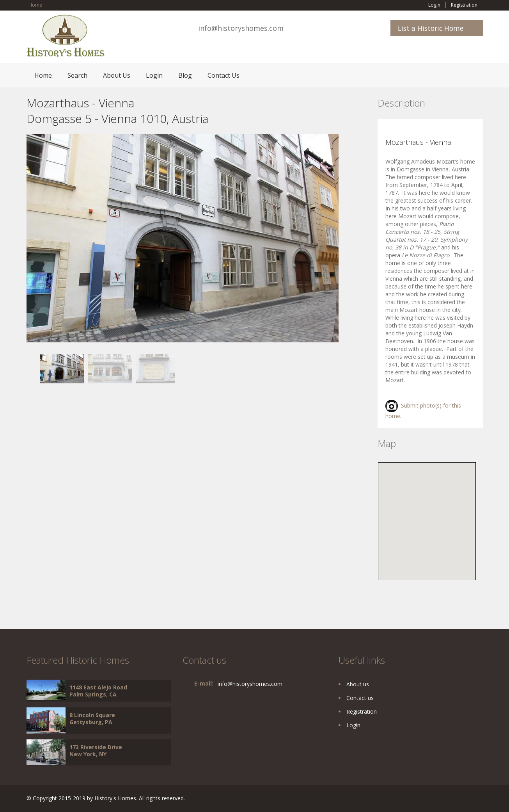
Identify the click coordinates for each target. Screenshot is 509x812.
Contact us (360, 698)
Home (35, 5)
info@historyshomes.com (241, 28)
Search (77, 75)
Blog (185, 75)
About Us (117, 75)
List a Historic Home (431, 28)
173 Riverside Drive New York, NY (96, 751)
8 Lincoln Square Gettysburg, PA (92, 719)
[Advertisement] (89, 438)
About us (358, 684)
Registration (464, 5)
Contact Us (223, 75)
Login (434, 5)
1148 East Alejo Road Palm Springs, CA (98, 691)
